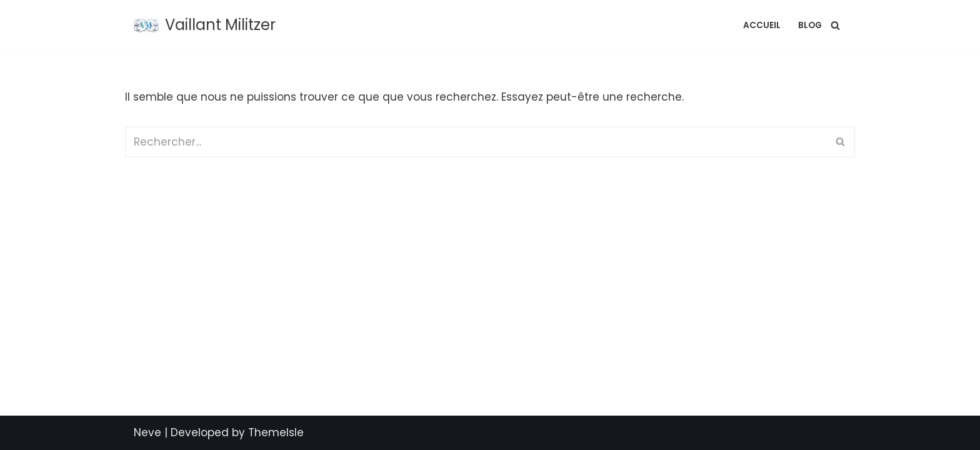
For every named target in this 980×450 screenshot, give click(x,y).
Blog (810, 25)
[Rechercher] (835, 25)
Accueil (762, 25)
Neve (147, 432)
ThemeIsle (276, 432)
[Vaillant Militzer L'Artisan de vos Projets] (205, 25)
